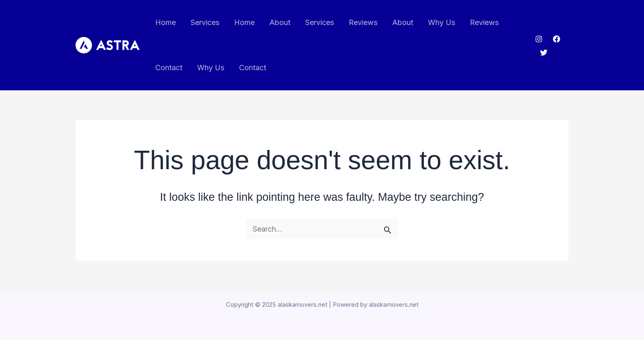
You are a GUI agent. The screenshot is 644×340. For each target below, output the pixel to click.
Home (166, 22)
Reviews (363, 22)
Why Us (442, 22)
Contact (169, 68)
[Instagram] (539, 39)
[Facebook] (557, 39)
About (280, 22)
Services (205, 22)
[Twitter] (544, 53)
